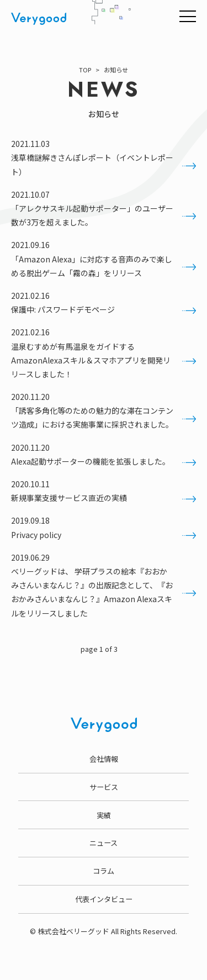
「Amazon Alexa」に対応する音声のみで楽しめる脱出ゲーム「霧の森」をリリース (104, 266)
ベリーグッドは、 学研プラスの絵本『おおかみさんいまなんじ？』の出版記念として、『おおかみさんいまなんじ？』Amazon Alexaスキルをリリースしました (104, 592)
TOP (85, 70)
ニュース (104, 843)
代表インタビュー (104, 899)
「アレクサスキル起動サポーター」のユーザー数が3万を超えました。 (104, 215)
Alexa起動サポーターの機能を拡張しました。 (104, 462)
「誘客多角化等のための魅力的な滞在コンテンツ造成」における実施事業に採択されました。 (104, 417)
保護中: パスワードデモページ (104, 310)
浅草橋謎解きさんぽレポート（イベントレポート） (104, 164)
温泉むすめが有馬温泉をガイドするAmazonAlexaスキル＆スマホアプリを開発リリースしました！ (104, 360)
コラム (104, 871)
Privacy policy (104, 535)
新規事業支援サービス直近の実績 (104, 498)
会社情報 (104, 759)
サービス (104, 787)
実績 (104, 815)
